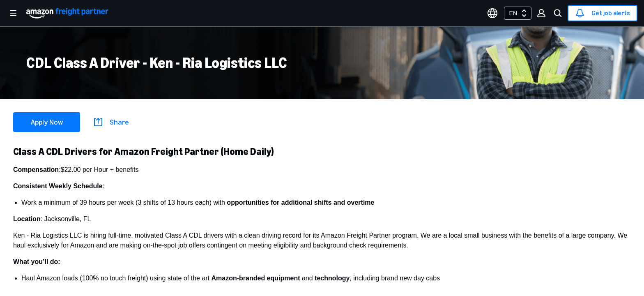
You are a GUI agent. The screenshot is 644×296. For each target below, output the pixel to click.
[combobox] (518, 13)
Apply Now (47, 122)
